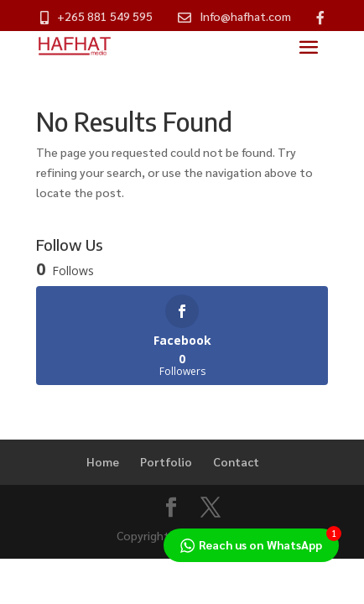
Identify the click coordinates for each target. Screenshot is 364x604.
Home (103, 461)
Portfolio (166, 461)
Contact (236, 461)
